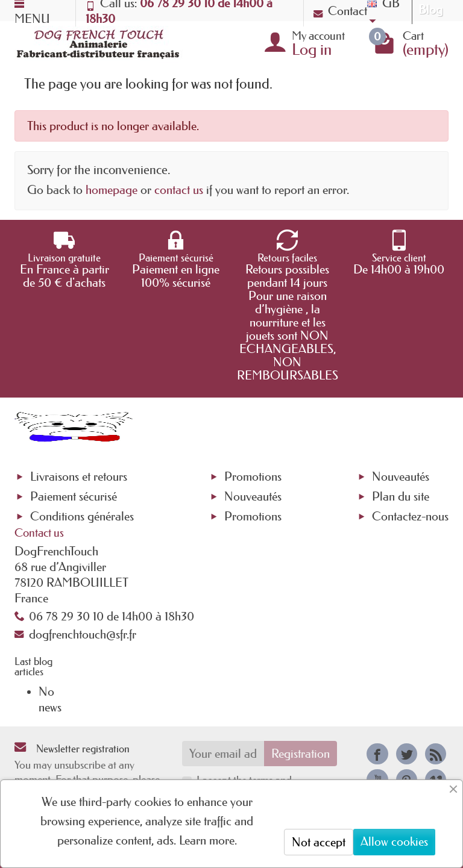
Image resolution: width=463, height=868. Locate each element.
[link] (377, 754)
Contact (340, 11)
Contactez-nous (410, 516)
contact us (179, 190)
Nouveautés (253, 496)
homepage (112, 190)
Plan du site (401, 496)
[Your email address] (223, 754)
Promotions (253, 476)
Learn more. (208, 840)
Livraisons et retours (79, 476)
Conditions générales (82, 516)
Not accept (319, 842)
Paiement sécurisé (74, 496)
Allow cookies (394, 841)
